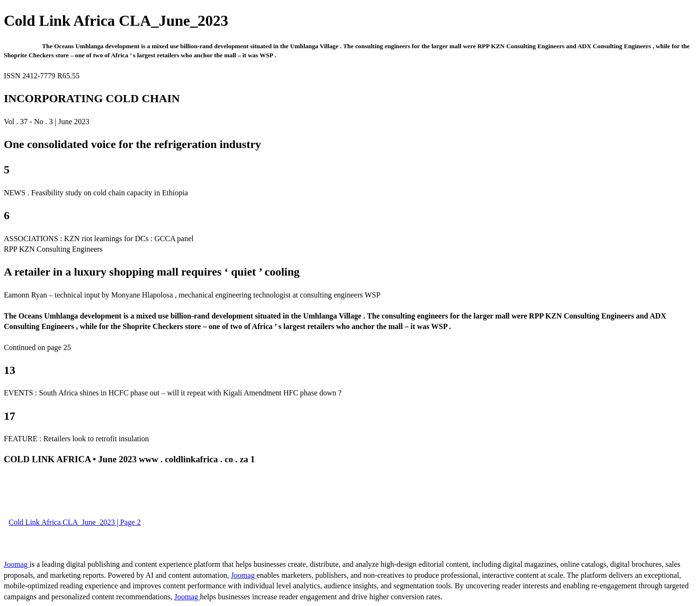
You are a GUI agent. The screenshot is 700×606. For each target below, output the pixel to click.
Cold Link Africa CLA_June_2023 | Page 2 (75, 522)
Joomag (17, 564)
